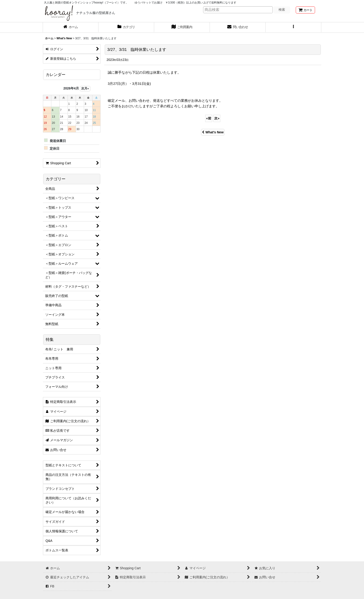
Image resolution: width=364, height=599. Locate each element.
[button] (293, 27)
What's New (213, 132)
